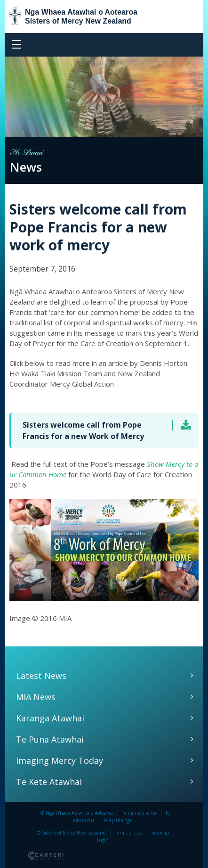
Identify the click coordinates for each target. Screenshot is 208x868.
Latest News (41, 676)
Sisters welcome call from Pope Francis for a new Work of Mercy (83, 430)
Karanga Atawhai (50, 718)
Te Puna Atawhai (50, 739)
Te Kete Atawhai (49, 782)
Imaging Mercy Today (60, 761)
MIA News (36, 697)
